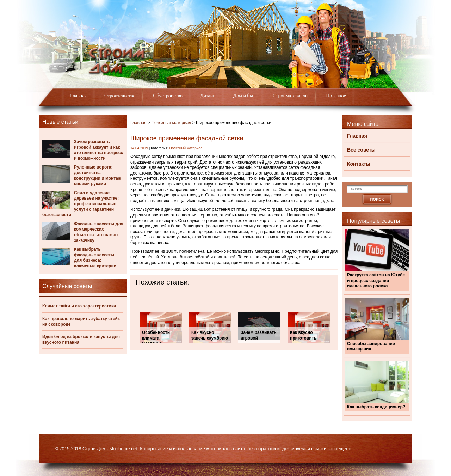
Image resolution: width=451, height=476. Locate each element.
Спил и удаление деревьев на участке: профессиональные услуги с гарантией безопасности (81, 204)
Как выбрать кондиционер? (376, 407)
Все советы (361, 150)
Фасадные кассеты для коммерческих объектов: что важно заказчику (99, 232)
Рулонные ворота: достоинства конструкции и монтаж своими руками (97, 175)
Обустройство (168, 96)
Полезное (336, 96)
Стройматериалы (291, 96)
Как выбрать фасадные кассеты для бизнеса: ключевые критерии (95, 258)
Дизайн (208, 96)
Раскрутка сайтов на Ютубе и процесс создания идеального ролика (376, 280)
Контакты (359, 164)
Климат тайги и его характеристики (79, 306)
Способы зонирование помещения (371, 347)
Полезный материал (171, 123)
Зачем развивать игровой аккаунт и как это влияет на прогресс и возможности (98, 150)
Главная (78, 96)
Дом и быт (244, 96)
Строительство (120, 96)
